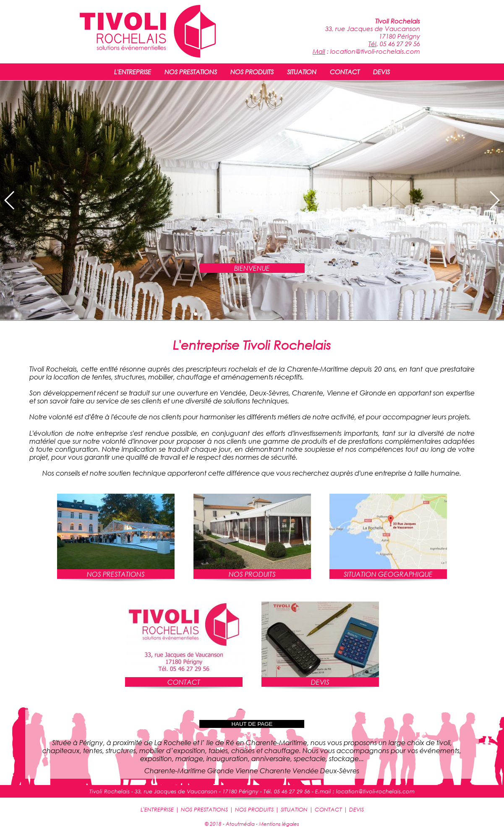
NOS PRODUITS (252, 72)
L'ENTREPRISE (133, 72)
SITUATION (302, 72)
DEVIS (381, 72)
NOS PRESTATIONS (191, 72)
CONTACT (345, 72)
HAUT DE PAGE (252, 724)
